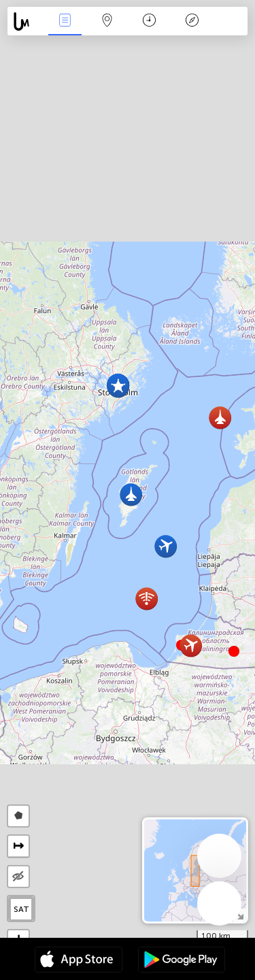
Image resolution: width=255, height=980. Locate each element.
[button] (234, 651)
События (65, 21)
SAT (21, 909)
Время (149, 21)
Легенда (192, 21)
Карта (107, 21)
